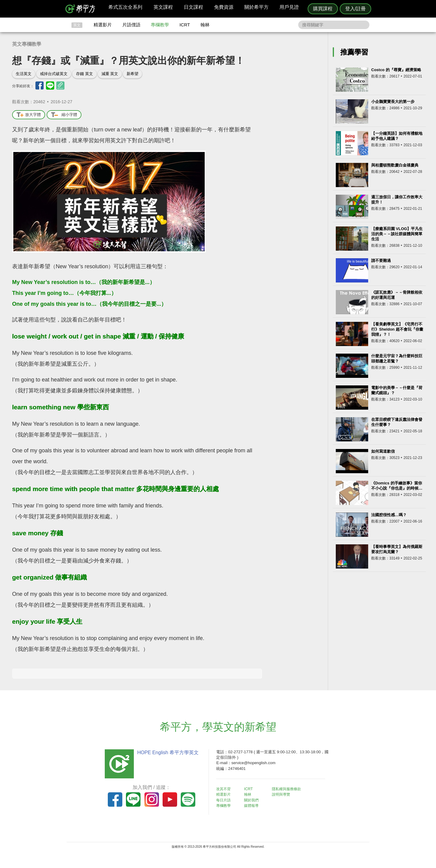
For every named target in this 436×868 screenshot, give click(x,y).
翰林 (205, 25)
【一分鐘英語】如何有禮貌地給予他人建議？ (397, 136)
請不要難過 (381, 261)
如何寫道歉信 (383, 451)
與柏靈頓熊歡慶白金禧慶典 (395, 165)
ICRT (185, 25)
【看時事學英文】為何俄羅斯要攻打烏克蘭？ (397, 549)
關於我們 (254, 800)
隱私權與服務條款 (291, 789)
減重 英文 (110, 74)
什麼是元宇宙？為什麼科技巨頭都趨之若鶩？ (397, 358)
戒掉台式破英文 (54, 74)
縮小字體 (64, 115)
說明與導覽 (285, 794)
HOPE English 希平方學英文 (167, 752)
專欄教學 (160, 25)
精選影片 (103, 25)
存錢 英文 (84, 74)
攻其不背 (225, 789)
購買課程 (323, 9)
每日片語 (225, 800)
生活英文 (24, 74)
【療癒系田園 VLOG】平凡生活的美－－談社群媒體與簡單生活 (397, 234)
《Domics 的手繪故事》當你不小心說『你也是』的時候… (397, 486)
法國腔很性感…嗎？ (389, 515)
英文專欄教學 (27, 44)
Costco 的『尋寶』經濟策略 (396, 70)
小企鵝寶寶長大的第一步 (393, 102)
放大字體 (29, 115)
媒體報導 (254, 805)
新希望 (132, 74)
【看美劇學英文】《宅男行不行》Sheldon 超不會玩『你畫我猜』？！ (397, 329)
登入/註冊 (355, 9)
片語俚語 (131, 25)
